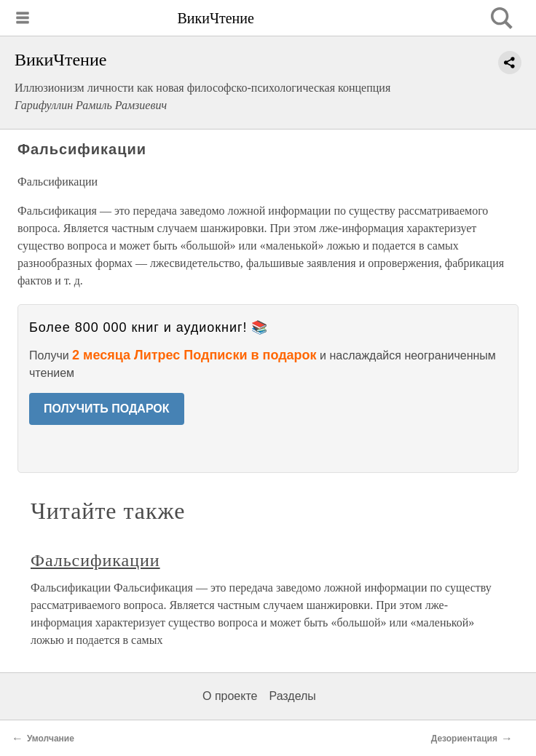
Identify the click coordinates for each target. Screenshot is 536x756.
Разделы (292, 696)
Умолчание (51, 739)
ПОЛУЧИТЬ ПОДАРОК (107, 409)
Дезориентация (464, 739)
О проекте (230, 696)
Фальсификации (95, 560)
